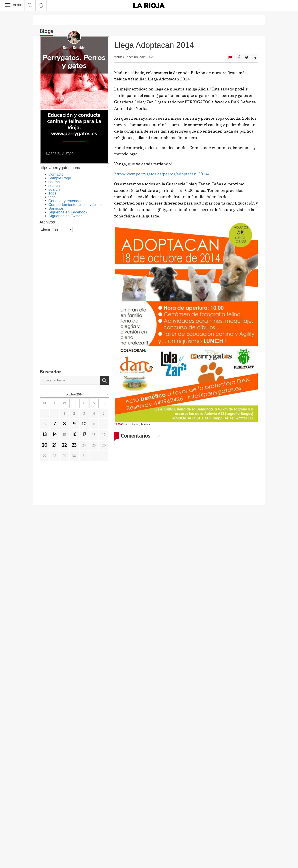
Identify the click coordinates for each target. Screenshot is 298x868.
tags (52, 197)
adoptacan (132, 425)
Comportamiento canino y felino (75, 205)
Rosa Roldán (74, 48)
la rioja (146, 425)
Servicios (56, 208)
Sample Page (60, 178)
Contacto (56, 174)
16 (74, 435)
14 (55, 435)
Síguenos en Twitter (65, 216)
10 (84, 424)
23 (74, 445)
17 (84, 435)
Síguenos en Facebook (68, 212)
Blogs (46, 31)
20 (45, 445)
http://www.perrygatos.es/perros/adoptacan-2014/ (162, 174)
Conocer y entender (65, 201)
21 (54, 445)
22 (64, 445)
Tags (53, 193)
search (54, 182)
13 (45, 435)
